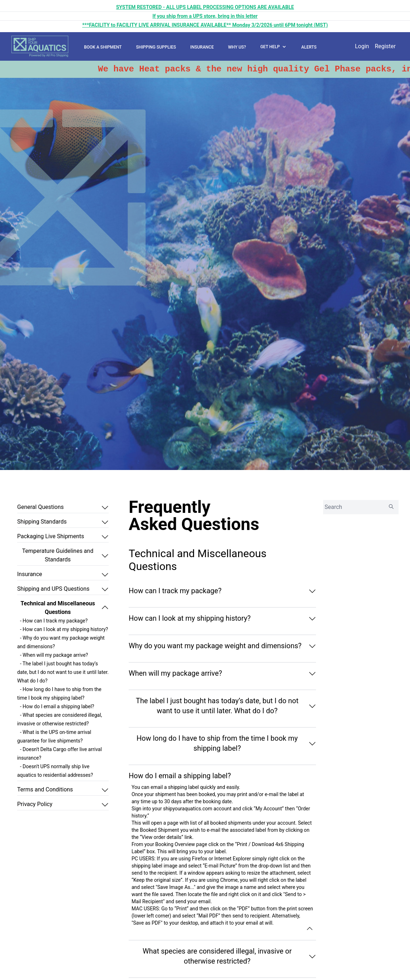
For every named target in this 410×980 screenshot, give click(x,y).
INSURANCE (202, 47)
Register (385, 46)
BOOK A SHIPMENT (103, 47)
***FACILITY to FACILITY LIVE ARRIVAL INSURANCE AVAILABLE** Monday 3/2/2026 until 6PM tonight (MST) (205, 25)
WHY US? (237, 47)
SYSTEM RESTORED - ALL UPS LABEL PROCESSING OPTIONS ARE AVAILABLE (205, 7)
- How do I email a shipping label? (57, 706)
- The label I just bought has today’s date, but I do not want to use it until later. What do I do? (63, 672)
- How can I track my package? (54, 621)
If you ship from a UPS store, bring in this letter (205, 16)
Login (362, 46)
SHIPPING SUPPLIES (156, 47)
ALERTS (309, 47)
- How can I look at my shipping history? (64, 629)
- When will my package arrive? (54, 655)
